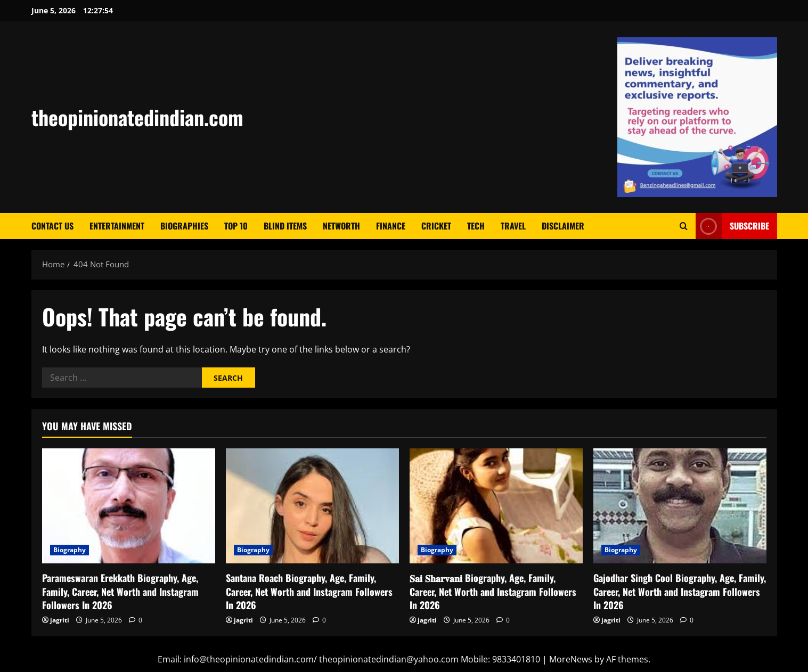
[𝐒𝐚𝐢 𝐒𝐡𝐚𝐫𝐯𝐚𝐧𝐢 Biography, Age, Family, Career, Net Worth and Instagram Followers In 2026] (496, 506)
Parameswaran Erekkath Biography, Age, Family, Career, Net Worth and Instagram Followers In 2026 (120, 591)
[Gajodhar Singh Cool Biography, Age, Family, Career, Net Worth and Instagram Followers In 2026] (680, 506)
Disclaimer (563, 226)
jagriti (60, 620)
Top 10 (236, 226)
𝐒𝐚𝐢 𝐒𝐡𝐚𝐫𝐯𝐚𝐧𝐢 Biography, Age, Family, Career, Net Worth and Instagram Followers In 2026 (493, 591)
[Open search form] (684, 226)
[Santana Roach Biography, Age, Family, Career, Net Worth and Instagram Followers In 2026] (312, 506)
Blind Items (285, 226)
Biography (70, 550)
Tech (476, 226)
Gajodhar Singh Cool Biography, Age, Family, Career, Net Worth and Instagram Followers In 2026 (680, 591)
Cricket (436, 226)
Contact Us (52, 226)
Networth (341, 226)
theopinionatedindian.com (137, 117)
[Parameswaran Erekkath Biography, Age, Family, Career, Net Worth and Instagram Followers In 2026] (129, 506)
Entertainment (117, 226)
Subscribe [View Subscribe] (732, 226)
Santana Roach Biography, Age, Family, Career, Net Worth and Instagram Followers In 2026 (309, 591)
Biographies (184, 226)
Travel (513, 226)
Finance (391, 226)
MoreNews (571, 659)
